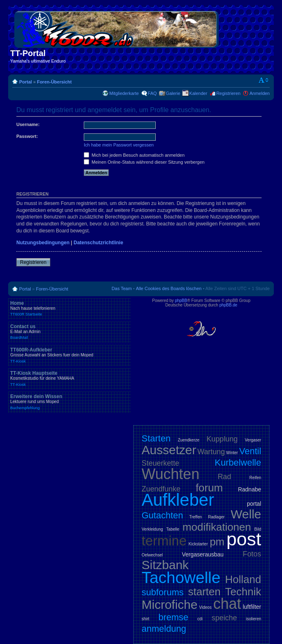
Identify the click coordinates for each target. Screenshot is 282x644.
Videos (205, 607)
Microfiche (170, 605)
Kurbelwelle (238, 463)
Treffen (196, 517)
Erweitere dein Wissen (69, 402)
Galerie (173, 93)
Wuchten (171, 474)
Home (69, 308)
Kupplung (222, 439)
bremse (173, 617)
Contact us (69, 332)
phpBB (181, 301)
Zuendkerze (189, 440)
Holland (243, 579)
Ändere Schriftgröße (264, 80)
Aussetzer (169, 450)
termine (164, 541)
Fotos (252, 554)
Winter (232, 453)
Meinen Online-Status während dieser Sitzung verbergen (144, 162)
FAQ (152, 93)
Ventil (250, 451)
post (244, 539)
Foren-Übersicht (54, 82)
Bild (258, 529)
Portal (26, 82)
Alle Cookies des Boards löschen (169, 288)
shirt (146, 619)
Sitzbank (165, 565)
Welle (246, 514)
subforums (163, 592)
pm (217, 542)
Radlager (216, 517)
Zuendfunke (161, 489)
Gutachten (163, 515)
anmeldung (164, 629)
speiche (224, 618)
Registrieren (228, 93)
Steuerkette (161, 463)
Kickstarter (198, 544)
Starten (156, 438)
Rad (225, 477)
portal (254, 504)
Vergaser (253, 440)
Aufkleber (178, 500)
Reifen (255, 478)
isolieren (254, 619)
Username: (28, 124)
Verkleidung (152, 529)
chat (227, 604)
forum (209, 488)
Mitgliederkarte (124, 93)
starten (204, 592)
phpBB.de (228, 305)
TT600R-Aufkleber (69, 355)
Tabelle (173, 529)
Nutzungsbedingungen (43, 243)
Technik (243, 592)
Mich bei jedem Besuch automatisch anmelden (134, 155)
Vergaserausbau (203, 554)
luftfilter (252, 607)
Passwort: (27, 136)
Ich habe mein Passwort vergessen (119, 145)
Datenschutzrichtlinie (98, 243)
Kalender (198, 93)
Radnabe (250, 489)
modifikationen (217, 527)
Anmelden (260, 93)
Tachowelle (181, 578)
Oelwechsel (152, 555)
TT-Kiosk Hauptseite (69, 378)
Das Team (122, 288)
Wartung (211, 452)
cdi (200, 619)
